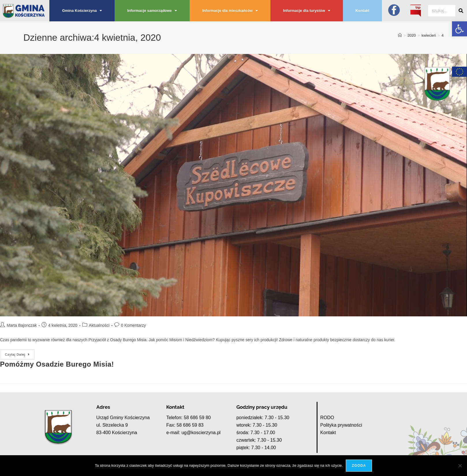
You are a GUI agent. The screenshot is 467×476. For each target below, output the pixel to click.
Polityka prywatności (341, 425)
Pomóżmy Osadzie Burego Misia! (57, 364)
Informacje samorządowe (152, 11)
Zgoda (359, 466)
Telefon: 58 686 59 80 (188, 418)
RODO (327, 418)
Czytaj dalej (20, 353)
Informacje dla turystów (307, 11)
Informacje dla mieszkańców (230, 11)
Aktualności (99, 325)
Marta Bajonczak (22, 325)
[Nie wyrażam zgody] (460, 466)
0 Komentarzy (133, 325)
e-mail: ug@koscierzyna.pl (193, 433)
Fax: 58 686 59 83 (185, 425)
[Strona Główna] (400, 35)
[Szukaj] (461, 11)
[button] (459, 29)
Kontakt (363, 11)
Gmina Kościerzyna (82, 11)
